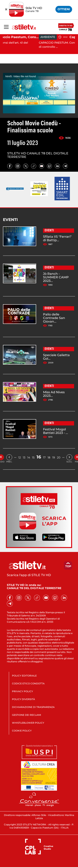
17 (44, 457)
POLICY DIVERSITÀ (23, 699)
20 (59, 457)
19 (54, 457)
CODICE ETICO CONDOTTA (28, 683)
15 (33, 457)
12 (20, 457)
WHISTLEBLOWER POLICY (28, 723)
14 (29, 457)
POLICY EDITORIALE (24, 676)
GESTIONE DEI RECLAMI (27, 715)
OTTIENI (64, 9)
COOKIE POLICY (22, 731)
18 (49, 457)
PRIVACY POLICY (22, 691)
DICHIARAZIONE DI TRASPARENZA (33, 707)
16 (39, 457)
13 (24, 457)
